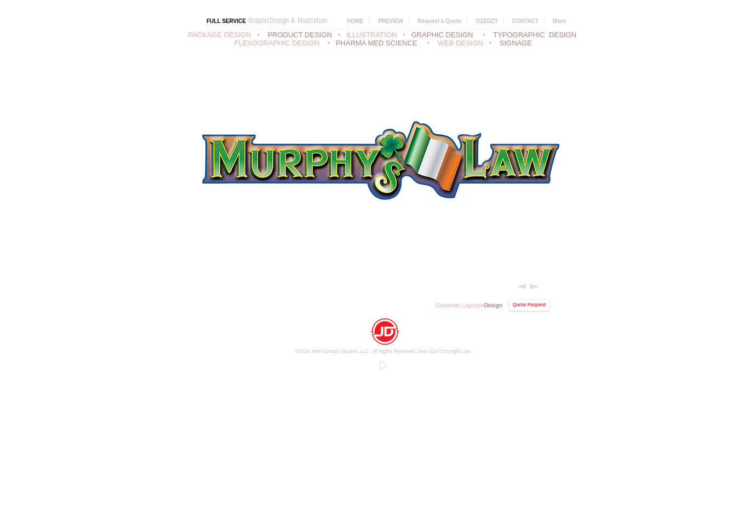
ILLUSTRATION (371, 35)
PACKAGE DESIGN (219, 35)
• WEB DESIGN (457, 43)
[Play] (383, 364)
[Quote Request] (529, 305)
